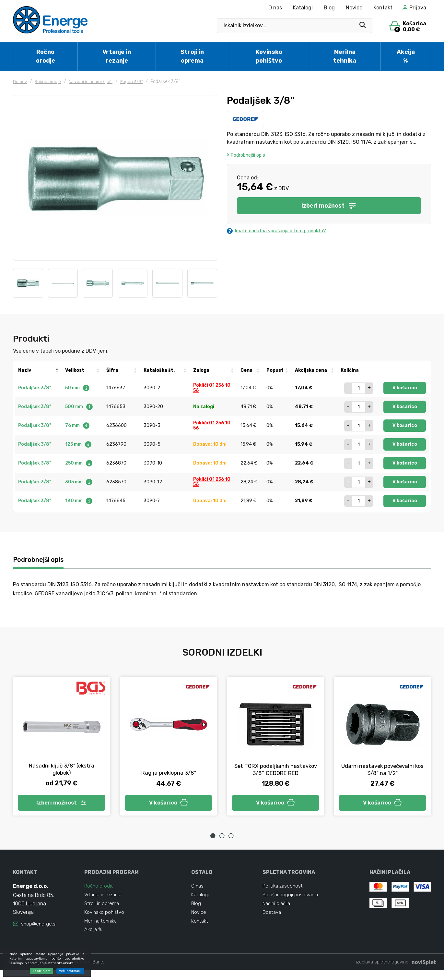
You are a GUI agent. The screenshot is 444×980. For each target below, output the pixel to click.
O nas (275, 8)
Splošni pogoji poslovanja (291, 900)
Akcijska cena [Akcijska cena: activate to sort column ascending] (311, 370)
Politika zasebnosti (284, 890)
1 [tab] (213, 839)
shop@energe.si (39, 928)
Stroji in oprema (192, 56)
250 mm (79, 463)
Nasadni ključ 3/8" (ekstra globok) (62, 770)
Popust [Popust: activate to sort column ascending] (275, 370)
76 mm (78, 425)
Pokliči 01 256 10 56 (212, 388)
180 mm (79, 501)
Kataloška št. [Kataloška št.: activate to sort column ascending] (159, 370)
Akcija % (406, 56)
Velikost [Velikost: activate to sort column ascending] (75, 370)
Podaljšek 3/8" (35, 388)
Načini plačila (277, 909)
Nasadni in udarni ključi (95, 82)
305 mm (79, 482)
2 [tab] (222, 839)
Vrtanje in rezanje (117, 56)
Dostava (272, 919)
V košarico (405, 388)
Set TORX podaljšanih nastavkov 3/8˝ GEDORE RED (275, 770)
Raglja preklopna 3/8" (169, 774)
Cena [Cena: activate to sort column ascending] (246, 370)
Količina (350, 370)
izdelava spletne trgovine (382, 972)
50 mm (78, 388)
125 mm (79, 444)
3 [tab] (231, 839)
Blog (329, 8)
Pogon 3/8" (138, 82)
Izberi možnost (329, 206)
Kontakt (383, 8)
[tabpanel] (62, 748)
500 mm (79, 407)
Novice (354, 8)
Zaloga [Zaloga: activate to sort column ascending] (201, 370)
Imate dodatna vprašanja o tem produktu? (282, 231)
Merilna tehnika (345, 56)
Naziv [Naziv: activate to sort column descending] (25, 370)
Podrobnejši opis (249, 155)
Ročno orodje (46, 56)
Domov (20, 82)
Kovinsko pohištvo (269, 56)
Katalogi (303, 8)
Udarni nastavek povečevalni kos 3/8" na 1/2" (383, 770)
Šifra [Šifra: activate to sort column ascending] (112, 370)
